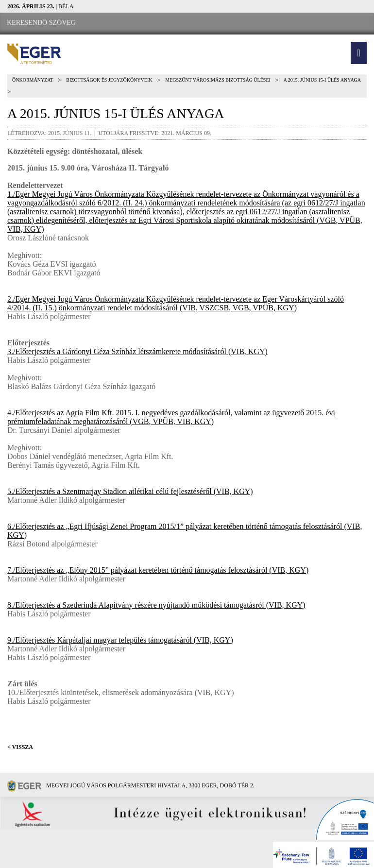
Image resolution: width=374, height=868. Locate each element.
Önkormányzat (33, 80)
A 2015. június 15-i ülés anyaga (322, 80)
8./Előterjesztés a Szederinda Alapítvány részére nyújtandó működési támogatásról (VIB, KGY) (156, 605)
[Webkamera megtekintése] (139, 23)
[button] (359, 53)
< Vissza (20, 747)
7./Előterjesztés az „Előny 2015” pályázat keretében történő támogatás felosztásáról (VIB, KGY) (158, 570)
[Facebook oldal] (112, 23)
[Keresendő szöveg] (41, 23)
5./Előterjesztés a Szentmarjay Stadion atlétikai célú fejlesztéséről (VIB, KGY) (130, 491)
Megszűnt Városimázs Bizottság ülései (218, 80)
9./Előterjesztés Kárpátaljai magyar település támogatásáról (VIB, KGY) (120, 640)
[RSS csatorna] (166, 23)
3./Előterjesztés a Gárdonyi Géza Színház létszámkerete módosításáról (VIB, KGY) (137, 351)
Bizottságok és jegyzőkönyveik (109, 80)
